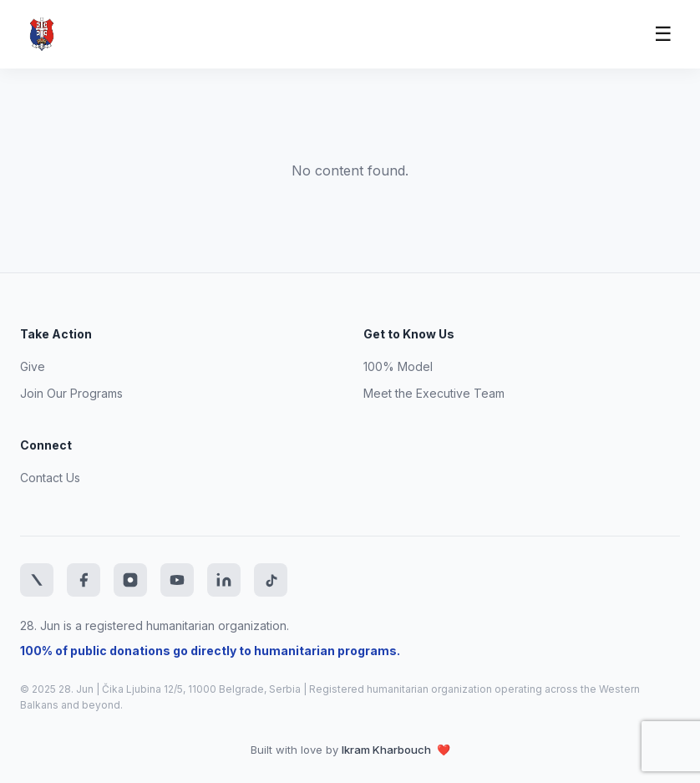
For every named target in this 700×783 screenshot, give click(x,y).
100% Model (398, 366)
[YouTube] (177, 580)
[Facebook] (84, 580)
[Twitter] (37, 580)
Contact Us (50, 478)
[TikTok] (271, 580)
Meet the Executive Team (434, 393)
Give (33, 366)
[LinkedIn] (224, 580)
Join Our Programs (71, 393)
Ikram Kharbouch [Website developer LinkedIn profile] (388, 750)
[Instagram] (130, 580)
